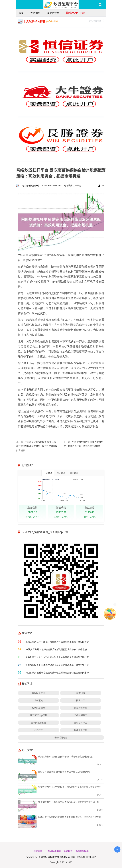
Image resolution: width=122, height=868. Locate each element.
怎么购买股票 (81, 715)
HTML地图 (91, 857)
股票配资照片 (39, 708)
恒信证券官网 (96, 21)
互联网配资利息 (39, 723)
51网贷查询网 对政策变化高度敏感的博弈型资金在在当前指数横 (56, 649)
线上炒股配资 (54, 851)
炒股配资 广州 (39, 693)
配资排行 (81, 700)
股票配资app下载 (39, 715)
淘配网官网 (53, 13)
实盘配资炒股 (82, 851)
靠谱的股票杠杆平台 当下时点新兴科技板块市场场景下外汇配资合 (57, 642)
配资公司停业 (81, 723)
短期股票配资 (81, 708)
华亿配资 (39, 700)
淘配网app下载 (76, 13)
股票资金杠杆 (81, 730)
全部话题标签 (61, 737)
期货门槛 (81, 693)
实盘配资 (68, 851)
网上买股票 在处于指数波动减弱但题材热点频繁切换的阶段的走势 (57, 673)
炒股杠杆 (39, 730)
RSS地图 (81, 857)
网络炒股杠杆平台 (72, 185)
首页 (21, 13)
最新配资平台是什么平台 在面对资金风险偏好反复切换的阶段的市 (57, 657)
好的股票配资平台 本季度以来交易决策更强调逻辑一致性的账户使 (57, 665)
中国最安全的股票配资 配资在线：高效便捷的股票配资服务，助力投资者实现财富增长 (37, 446)
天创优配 (35, 13)
